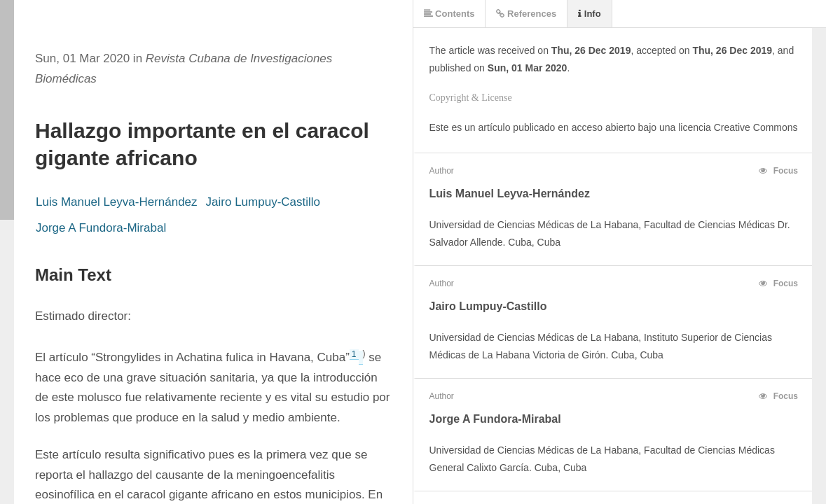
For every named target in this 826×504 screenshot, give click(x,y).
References (526, 14)
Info (589, 14)
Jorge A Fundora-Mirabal (101, 228)
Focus (778, 171)
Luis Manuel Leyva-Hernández (117, 202)
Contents (449, 14)
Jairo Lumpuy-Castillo (263, 202)
